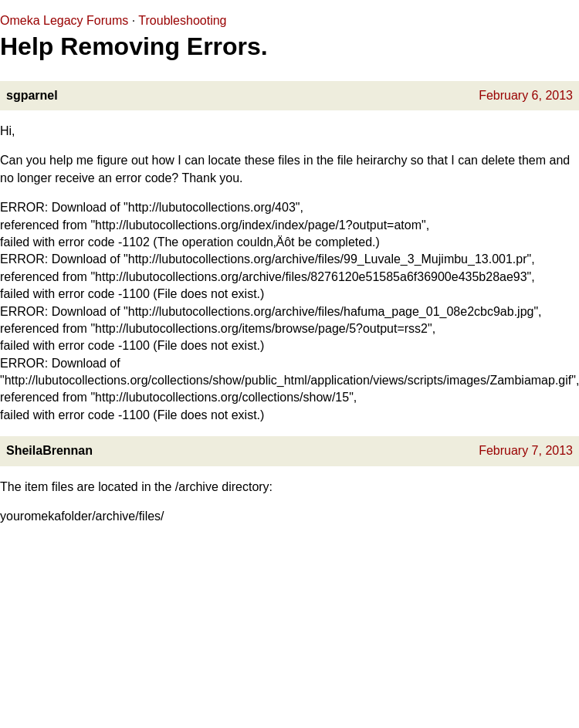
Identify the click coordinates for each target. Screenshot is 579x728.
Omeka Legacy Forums (64, 20)
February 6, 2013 (526, 95)
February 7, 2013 (526, 450)
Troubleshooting (182, 20)
